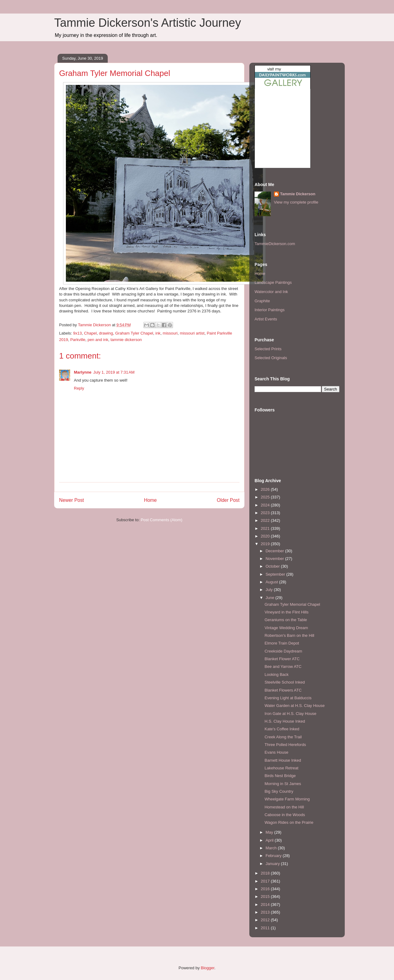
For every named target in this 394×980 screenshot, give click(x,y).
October (273, 566)
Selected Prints (268, 349)
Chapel (90, 333)
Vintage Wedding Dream (286, 628)
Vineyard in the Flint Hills (286, 612)
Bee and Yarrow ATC (283, 667)
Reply (79, 388)
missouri (170, 333)
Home (151, 500)
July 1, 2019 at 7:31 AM (114, 372)
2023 (266, 513)
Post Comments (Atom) (161, 520)
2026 (266, 489)
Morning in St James (283, 784)
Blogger (207, 968)
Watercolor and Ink (271, 292)
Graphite (262, 301)
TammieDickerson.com (275, 244)
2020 (266, 536)
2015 (266, 897)
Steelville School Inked (285, 682)
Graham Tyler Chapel (134, 333)
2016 (266, 889)
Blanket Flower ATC (282, 659)
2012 (266, 920)
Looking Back (276, 674)
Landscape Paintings (273, 282)
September (276, 574)
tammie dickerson (126, 340)
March (272, 848)
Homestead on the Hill (284, 807)
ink (158, 333)
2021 (266, 528)
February (274, 856)
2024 (266, 505)
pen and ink (98, 340)
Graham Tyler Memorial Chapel (292, 604)
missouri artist (192, 333)
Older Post (228, 500)
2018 (266, 873)
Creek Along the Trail (283, 737)
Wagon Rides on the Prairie (289, 822)
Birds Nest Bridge (280, 776)
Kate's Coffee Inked (282, 729)
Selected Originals (271, 358)
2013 (266, 912)
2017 (266, 881)
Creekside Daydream (283, 651)
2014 (266, 905)
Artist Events (266, 319)
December (275, 551)
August (272, 582)
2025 (266, 497)
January (273, 864)
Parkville (78, 340)
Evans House (276, 752)
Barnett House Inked (283, 760)
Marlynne (83, 372)
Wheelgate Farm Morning (287, 799)
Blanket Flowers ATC (283, 690)
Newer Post (72, 500)
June (271, 598)
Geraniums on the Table (286, 620)
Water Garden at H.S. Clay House (294, 706)
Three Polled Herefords (285, 745)
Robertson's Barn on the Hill (289, 635)
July (270, 590)
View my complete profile (296, 202)
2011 (266, 928)
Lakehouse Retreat (281, 768)
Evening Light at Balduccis (288, 698)
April (270, 840)
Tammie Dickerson (298, 194)
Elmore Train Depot (282, 643)
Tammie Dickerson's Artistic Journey (148, 23)
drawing (106, 333)
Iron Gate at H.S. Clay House (290, 714)
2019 (266, 544)
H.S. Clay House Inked (285, 721)
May (270, 832)
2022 (266, 520)
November (275, 559)
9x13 (78, 333)
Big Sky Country (279, 791)
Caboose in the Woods (285, 815)
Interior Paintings (270, 310)
